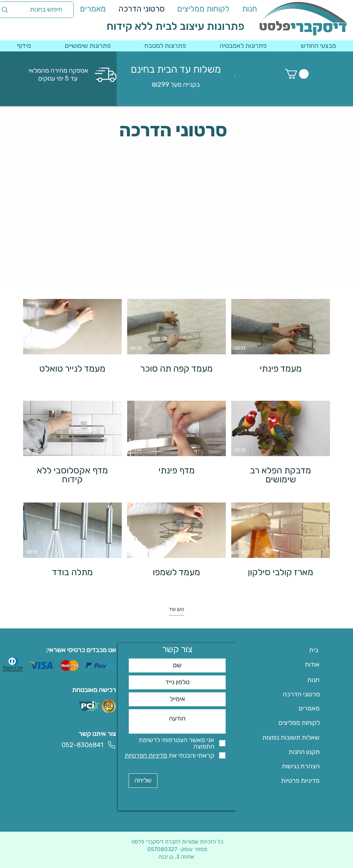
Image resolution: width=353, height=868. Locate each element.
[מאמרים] (294, 708)
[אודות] (294, 664)
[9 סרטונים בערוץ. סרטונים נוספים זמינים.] (176, 443)
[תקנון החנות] (294, 752)
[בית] (294, 650)
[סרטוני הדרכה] (294, 694)
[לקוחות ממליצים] (290, 723)
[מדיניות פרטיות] (294, 781)
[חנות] (294, 680)
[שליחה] (143, 781)
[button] (297, 74)
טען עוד (176, 609)
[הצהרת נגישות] (294, 766)
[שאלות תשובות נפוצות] (290, 737)
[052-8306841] (83, 745)
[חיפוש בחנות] (46, 10)
